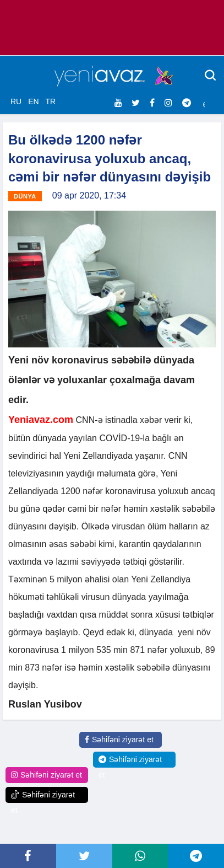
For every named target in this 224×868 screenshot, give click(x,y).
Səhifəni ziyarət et (119, 740)
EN (33, 101)
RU (16, 101)
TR (50, 101)
